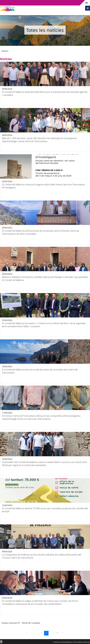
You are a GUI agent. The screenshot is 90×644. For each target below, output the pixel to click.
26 (58, 633)
